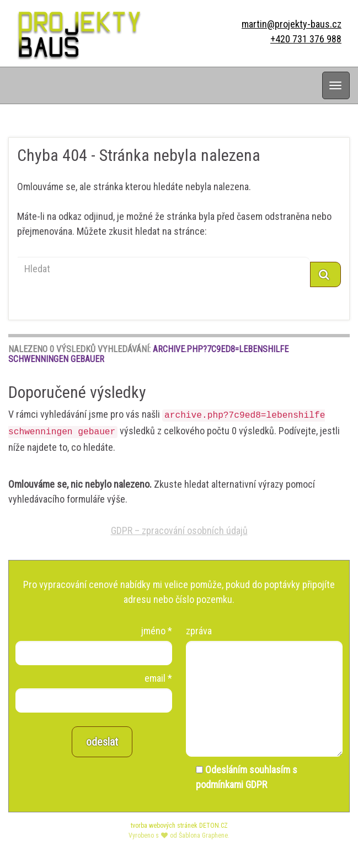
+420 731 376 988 (306, 39)
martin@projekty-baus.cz (292, 24)
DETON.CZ (213, 826)
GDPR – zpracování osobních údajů (179, 530)
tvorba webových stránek (164, 826)
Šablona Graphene (203, 835)
